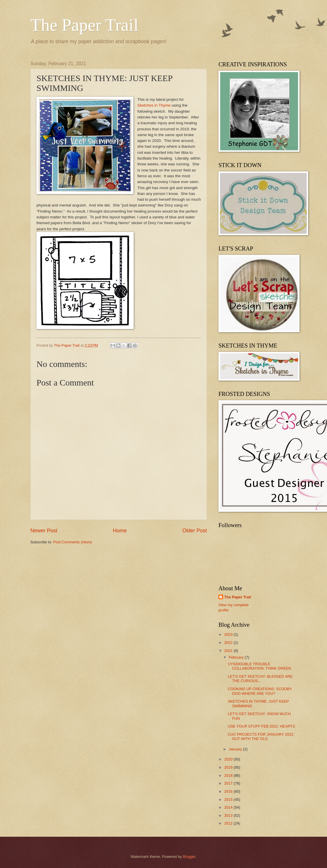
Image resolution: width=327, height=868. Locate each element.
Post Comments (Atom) (73, 542)
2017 (229, 783)
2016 (229, 791)
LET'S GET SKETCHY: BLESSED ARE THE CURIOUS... (260, 679)
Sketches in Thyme (155, 105)
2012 (229, 823)
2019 (229, 767)
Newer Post (44, 531)
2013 (229, 815)
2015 (229, 800)
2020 (229, 759)
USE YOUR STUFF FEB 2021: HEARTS (261, 726)
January (236, 749)
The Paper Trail (84, 25)
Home (120, 531)
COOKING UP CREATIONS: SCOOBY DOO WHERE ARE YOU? (260, 691)
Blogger (189, 857)
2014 (229, 807)
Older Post (195, 531)
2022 (229, 643)
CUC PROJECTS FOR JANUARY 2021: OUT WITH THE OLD (261, 737)
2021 (229, 651)
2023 (229, 634)
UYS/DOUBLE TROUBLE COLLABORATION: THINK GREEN (259, 666)
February (237, 657)
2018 (229, 775)
